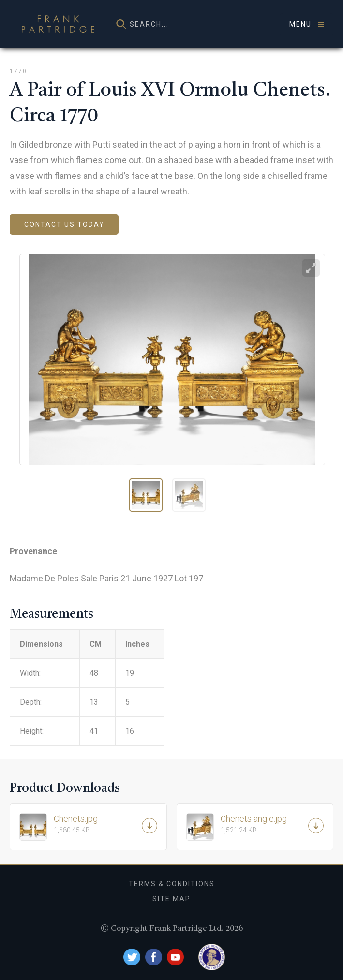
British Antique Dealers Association (212, 957)
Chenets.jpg (98, 824)
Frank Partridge (58, 24)
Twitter (132, 957)
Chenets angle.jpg (265, 824)
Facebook (154, 957)
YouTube (175, 957)
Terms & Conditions (172, 884)
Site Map (171, 899)
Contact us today (64, 224)
